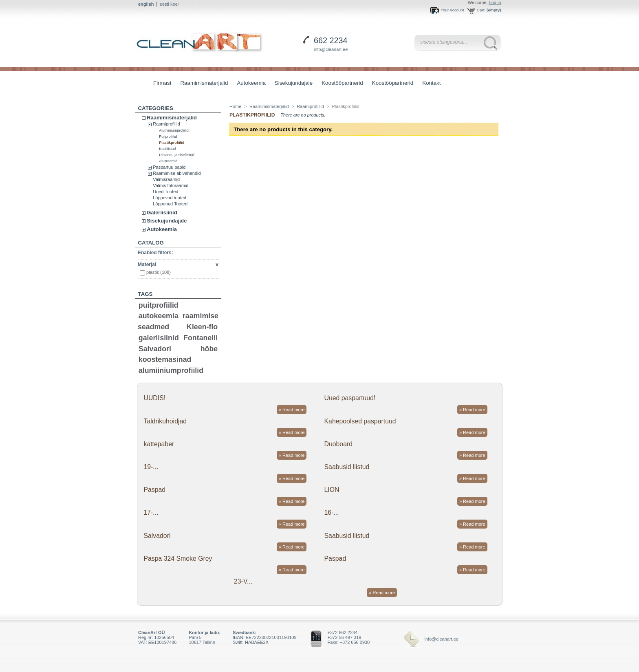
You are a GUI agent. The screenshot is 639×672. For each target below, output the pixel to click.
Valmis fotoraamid (171, 185)
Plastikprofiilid (172, 143)
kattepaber (159, 444)
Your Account (452, 10)
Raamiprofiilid (166, 124)
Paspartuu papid (169, 167)
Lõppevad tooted (170, 198)
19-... (151, 467)
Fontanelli (201, 338)
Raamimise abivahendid (177, 173)
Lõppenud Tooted (170, 204)
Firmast (162, 83)
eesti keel (169, 4)
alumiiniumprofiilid (171, 370)
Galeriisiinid (162, 213)
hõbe (209, 349)
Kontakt (431, 83)
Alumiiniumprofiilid (174, 130)
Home (235, 106)
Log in (495, 2)
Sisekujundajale (292, 84)
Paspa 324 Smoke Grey (178, 559)
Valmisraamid (166, 179)
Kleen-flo (202, 327)
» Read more (292, 410)
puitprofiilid (159, 305)
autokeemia (159, 316)
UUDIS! (154, 398)
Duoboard (339, 444)
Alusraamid (168, 161)
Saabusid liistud (347, 467)
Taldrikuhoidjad (165, 421)
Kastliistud (167, 149)
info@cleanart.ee (331, 49)
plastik (159, 272)
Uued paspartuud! (350, 398)
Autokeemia (249, 84)
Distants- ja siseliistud (177, 155)
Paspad (154, 490)
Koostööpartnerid (342, 83)
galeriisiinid (159, 338)
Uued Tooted (165, 192)
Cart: (481, 10)
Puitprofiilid (168, 137)
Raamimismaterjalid (202, 84)
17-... (151, 512)
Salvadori (155, 349)
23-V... (243, 581)
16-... (332, 512)
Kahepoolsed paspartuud (360, 421)
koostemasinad (165, 359)
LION (332, 490)
